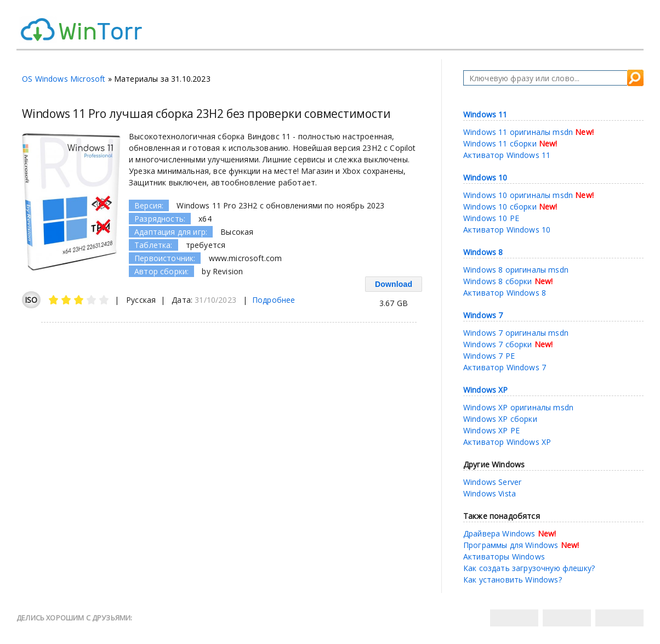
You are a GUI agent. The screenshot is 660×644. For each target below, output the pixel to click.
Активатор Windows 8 (505, 293)
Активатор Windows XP (507, 442)
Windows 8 (483, 252)
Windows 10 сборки (500, 207)
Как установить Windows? (513, 580)
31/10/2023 (215, 300)
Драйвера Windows (499, 533)
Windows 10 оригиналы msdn (518, 195)
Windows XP (486, 390)
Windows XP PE (491, 430)
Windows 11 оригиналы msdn (518, 132)
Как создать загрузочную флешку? (529, 568)
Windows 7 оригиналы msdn (516, 333)
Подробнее (274, 300)
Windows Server (492, 482)
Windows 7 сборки (498, 344)
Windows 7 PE (489, 356)
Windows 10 (485, 177)
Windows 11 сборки (500, 143)
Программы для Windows (511, 545)
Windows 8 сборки (498, 281)
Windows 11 (485, 114)
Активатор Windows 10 (507, 230)
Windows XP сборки (500, 419)
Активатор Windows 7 (505, 367)
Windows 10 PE (491, 218)
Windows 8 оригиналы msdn (516, 270)
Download (394, 284)
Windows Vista (490, 493)
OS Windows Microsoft (64, 79)
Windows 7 (483, 315)
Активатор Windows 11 (507, 155)
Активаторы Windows (504, 557)
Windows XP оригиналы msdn (518, 407)
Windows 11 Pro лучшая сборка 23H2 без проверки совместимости (206, 114)
